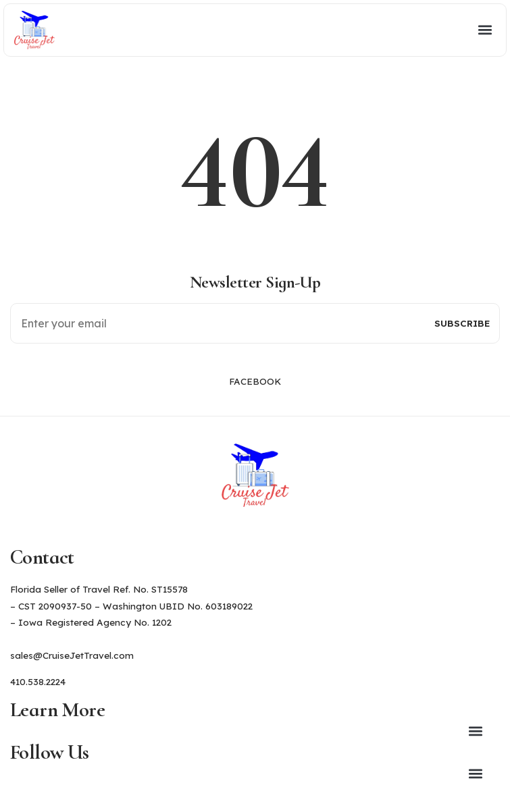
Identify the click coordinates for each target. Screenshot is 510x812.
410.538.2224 (38, 681)
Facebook (255, 381)
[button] (279, 30)
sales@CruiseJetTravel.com (72, 655)
